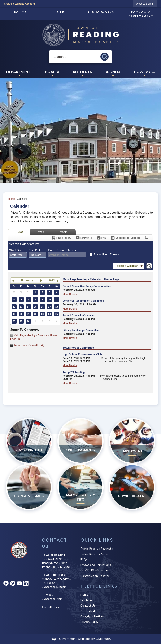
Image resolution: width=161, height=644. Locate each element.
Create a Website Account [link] (19, 4)
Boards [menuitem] (53, 72)
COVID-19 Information (95, 570)
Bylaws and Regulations (96, 565)
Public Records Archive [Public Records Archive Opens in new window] (95, 554)
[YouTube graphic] (19, 583)
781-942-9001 (61, 567)
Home (11, 199)
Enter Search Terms (62, 250)
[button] (106, 56)
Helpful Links (99, 586)
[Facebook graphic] (6, 583)
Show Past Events (106, 254)
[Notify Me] (84, 238)
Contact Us (88, 605)
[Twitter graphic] (13, 583)
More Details (70, 294)
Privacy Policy (89, 622)
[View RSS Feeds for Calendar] (146, 238)
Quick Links (97, 540)
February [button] (27, 280)
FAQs (84, 559)
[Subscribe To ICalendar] (125, 238)
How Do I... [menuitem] (144, 72)
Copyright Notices (92, 616)
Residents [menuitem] (82, 72)
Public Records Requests (97, 548)
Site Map (86, 600)
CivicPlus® (103, 639)
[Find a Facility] (61, 238)
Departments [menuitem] (19, 72)
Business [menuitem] (113, 72)
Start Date (16, 250)
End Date (35, 250)
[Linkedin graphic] (26, 583)
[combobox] (18, 255)
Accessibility (89, 611)
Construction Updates (95, 576)
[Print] (101, 238)
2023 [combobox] (52, 280)
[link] (145, 4)
